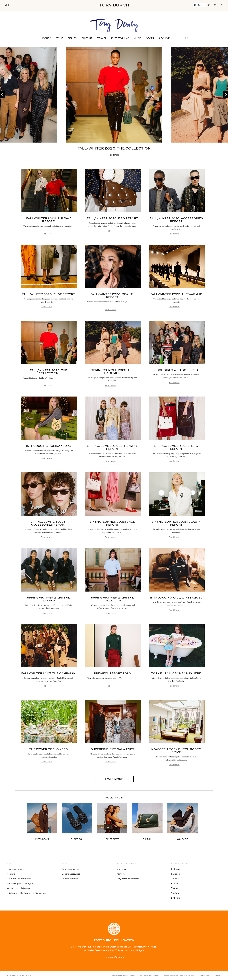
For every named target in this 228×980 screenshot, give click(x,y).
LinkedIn (175, 898)
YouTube (176, 893)
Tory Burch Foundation (128, 879)
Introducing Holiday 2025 (48, 446)
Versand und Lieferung (18, 888)
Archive (164, 38)
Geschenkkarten (70, 879)
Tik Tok (175, 879)
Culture (87, 38)
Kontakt (11, 874)
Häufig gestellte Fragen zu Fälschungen (27, 893)
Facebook (176, 874)
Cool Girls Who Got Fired (176, 370)
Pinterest (176, 883)
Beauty (72, 38)
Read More (114, 155)
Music (138, 38)
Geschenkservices (71, 874)
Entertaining (120, 38)
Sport (150, 38)
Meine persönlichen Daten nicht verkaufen (180, 976)
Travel (102, 38)
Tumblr (175, 888)
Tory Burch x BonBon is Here (176, 674)
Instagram (176, 869)
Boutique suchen (70, 869)
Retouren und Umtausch (19, 879)
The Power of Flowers (48, 749)
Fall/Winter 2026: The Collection (114, 149)
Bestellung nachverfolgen (20, 883)
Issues (47, 38)
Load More (114, 779)
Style (59, 38)
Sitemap (217, 975)
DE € (7, 5)
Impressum (204, 975)
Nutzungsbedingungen (150, 975)
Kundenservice (14, 869)
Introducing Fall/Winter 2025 (176, 598)
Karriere (121, 874)
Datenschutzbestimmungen (123, 975)
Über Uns (121, 869)
